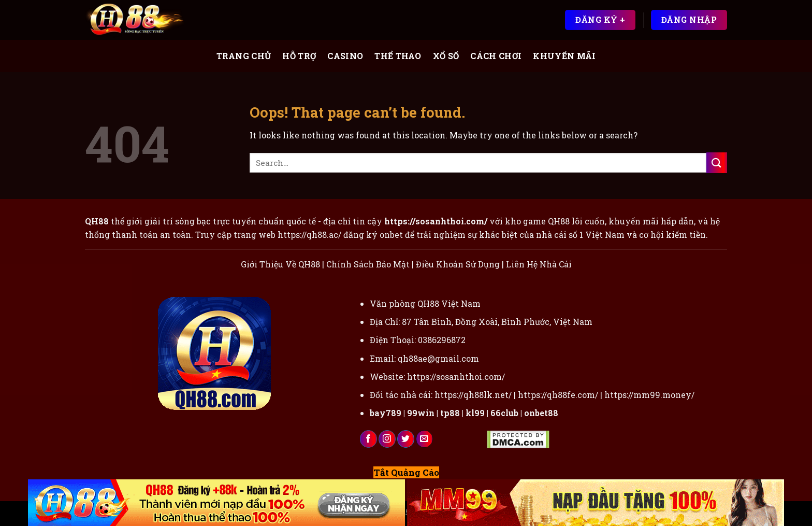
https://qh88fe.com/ (558, 395)
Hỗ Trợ (299, 56)
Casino (345, 56)
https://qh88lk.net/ (473, 395)
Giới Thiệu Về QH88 (280, 264)
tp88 (450, 413)
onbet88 (541, 413)
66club (504, 413)
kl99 (475, 413)
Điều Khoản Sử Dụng (458, 264)
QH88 (559, 221)
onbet (391, 234)
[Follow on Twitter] (406, 439)
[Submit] (717, 162)
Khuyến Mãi (564, 56)
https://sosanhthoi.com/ (456, 376)
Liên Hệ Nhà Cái (539, 264)
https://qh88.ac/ (309, 234)
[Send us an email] (424, 439)
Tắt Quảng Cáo (406, 472)
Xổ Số (446, 56)
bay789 (386, 413)
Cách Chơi (496, 56)
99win (421, 413)
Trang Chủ (244, 56)
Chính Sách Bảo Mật (368, 264)
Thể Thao (398, 56)
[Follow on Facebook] (368, 439)
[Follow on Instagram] (387, 439)
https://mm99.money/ (649, 395)
